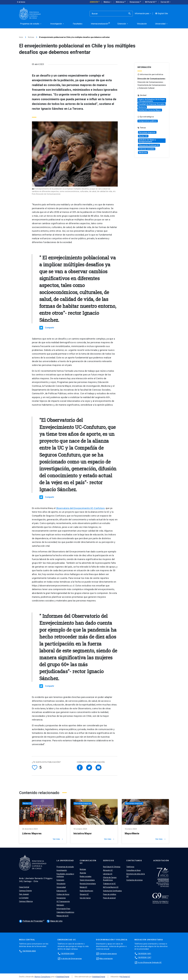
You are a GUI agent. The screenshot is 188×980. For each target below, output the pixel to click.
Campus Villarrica (26, 901)
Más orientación (106, 958)
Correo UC (166, 2)
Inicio (21, 37)
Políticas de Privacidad (31, 921)
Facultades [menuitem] (78, 24)
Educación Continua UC (149, 145)
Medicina (143, 153)
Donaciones (135, 2)
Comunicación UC (88, 862)
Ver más (58, 839)
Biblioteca (120, 2)
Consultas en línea (133, 870)
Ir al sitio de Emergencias (71, 958)
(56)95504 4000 (29, 951)
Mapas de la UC (63, 916)
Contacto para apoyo (108, 954)
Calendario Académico (65, 912)
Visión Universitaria (87, 880)
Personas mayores (147, 132)
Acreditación (161, 861)
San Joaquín (24, 894)
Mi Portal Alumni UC (111, 887)
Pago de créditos (110, 894)
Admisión (94, 2)
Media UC (83, 887)
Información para (143, 14)
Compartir (50, 328)
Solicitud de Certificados (112, 891)
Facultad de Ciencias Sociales (152, 104)
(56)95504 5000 (68, 954)
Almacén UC (108, 870)
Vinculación (61, 884)
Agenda (83, 873)
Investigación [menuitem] (57, 24)
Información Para (63, 909)
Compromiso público (148, 121)
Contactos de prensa (134, 880)
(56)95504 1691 (144, 954)
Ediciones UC (62, 891)
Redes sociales (86, 876)
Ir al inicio (21, 2)
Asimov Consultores (42, 977)
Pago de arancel (109, 898)
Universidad (61, 887)
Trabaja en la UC (109, 884)
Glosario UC (84, 894)
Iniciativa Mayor (83, 833)
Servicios (109, 861)
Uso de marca (85, 898)
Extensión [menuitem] (123, 24)
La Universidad (65, 861)
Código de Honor (63, 894)
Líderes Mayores (32, 833)
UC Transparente (63, 901)
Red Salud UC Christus (112, 867)
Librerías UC (108, 874)
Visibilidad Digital (63, 977)
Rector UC (143, 136)
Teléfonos (130, 867)
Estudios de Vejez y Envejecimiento (147, 141)
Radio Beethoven (86, 891)
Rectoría (142, 107)
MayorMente (132, 833)
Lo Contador (24, 898)
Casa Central (24, 887)
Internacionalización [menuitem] (99, 24)
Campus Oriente (25, 891)
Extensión (60, 880)
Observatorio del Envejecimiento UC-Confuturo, (81, 508)
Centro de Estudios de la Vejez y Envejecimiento (152, 100)
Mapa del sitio (55, 921)
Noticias (31, 37)
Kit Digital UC (125, 977)
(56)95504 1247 (144, 957)
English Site (162, 14)
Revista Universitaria (88, 884)
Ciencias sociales (147, 149)
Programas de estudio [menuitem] (31, 24)
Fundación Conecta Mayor (150, 110)
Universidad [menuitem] (162, 24)
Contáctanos (134, 861)
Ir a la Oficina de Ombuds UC (150, 962)
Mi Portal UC (150, 2)
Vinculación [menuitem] (142, 24)
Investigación (62, 870)
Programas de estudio (65, 867)
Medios (108, 2)
